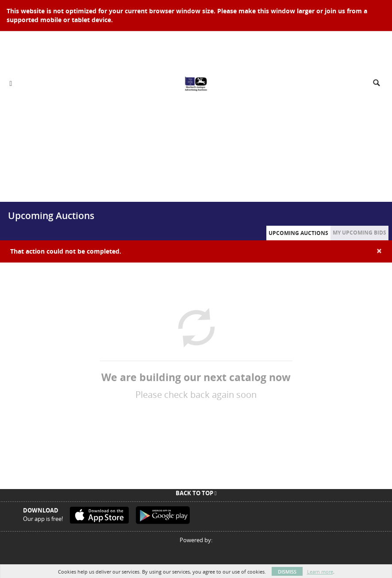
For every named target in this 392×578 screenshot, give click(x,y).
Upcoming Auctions (298, 233)
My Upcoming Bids (359, 233)
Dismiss (287, 572)
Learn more (320, 572)
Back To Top (196, 493)
